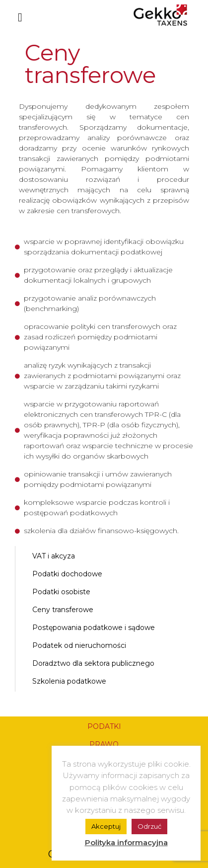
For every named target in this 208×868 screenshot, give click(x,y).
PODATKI (104, 726)
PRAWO (104, 744)
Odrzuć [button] (149, 826)
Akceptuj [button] (106, 826)
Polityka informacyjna (126, 842)
